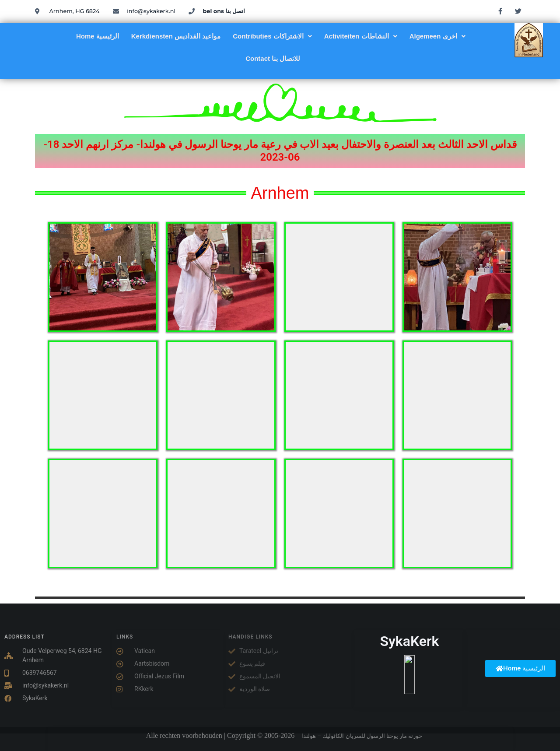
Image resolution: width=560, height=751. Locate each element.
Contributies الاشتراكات (272, 36)
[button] (272, 36)
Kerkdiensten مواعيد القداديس (176, 36)
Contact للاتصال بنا (273, 58)
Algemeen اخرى (437, 36)
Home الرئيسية (98, 36)
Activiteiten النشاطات (361, 36)
